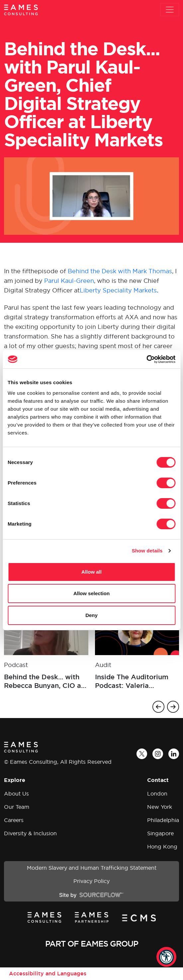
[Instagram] (158, 754)
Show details (147, 551)
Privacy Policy (91, 881)
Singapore (160, 833)
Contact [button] (158, 780)
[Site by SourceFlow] (91, 895)
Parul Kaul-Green (69, 281)
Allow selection (91, 593)
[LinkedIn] (174, 754)
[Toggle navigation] (170, 10)
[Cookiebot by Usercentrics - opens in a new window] (146, 359)
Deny (91, 615)
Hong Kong (162, 847)
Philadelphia (163, 820)
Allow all (91, 572)
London (157, 794)
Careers (14, 820)
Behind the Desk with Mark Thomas (120, 271)
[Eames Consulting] (21, 10)
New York (160, 807)
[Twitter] (142, 754)
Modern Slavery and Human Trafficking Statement (92, 868)
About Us (16, 794)
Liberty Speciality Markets (119, 290)
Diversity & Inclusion (30, 833)
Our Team (17, 807)
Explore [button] (15, 780)
